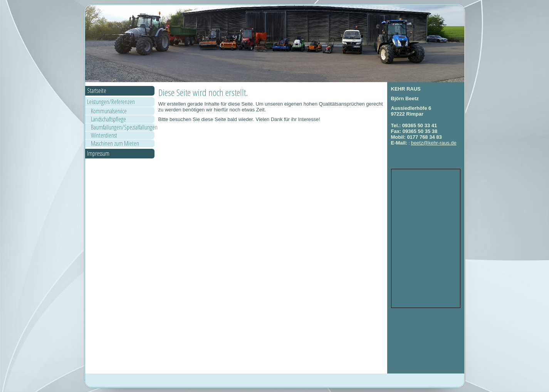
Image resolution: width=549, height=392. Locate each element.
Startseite (97, 91)
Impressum (98, 153)
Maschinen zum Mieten (115, 143)
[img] (275, 44)
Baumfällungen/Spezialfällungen (123, 127)
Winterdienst (104, 135)
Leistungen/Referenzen (111, 102)
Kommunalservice (109, 111)
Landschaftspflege (108, 119)
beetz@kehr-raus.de (434, 143)
